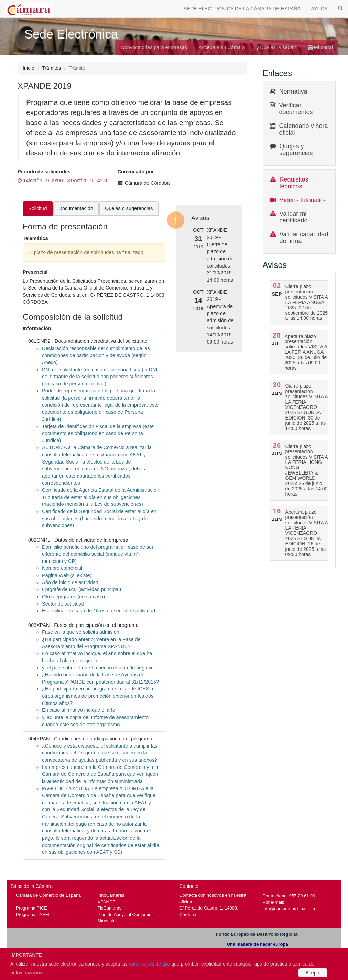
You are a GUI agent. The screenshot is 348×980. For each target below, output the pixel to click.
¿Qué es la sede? (276, 47)
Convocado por (136, 172)
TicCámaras (110, 908)
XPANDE (107, 902)
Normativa (293, 91)
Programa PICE (31, 908)
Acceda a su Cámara (222, 47)
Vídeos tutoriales (303, 200)
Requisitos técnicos (294, 183)
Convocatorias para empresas (154, 47)
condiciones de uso (150, 964)
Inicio (29, 68)
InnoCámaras (111, 895)
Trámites (52, 68)
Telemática (35, 238)
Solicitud (38, 208)
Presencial (35, 272)
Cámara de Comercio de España (48, 895)
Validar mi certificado (294, 217)
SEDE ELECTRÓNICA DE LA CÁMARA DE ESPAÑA (242, 9)
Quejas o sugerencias (129, 208)
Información (37, 328)
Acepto (313, 973)
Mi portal (320, 47)
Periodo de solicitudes (44, 172)
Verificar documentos (296, 109)
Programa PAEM (32, 914)
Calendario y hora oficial (304, 129)
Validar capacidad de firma (304, 238)
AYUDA (319, 9)
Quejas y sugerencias (296, 150)
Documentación (76, 208)
